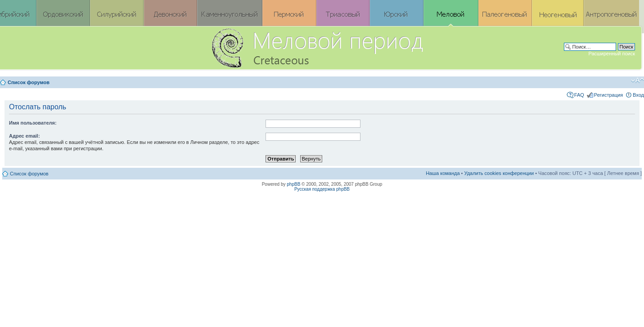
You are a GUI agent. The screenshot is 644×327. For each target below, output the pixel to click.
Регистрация (608, 95)
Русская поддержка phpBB (322, 189)
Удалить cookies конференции (499, 173)
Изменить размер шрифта (637, 81)
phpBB (293, 184)
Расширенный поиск (612, 54)
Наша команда (443, 173)
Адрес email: (25, 136)
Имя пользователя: (33, 123)
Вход (638, 95)
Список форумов (29, 82)
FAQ (579, 95)
